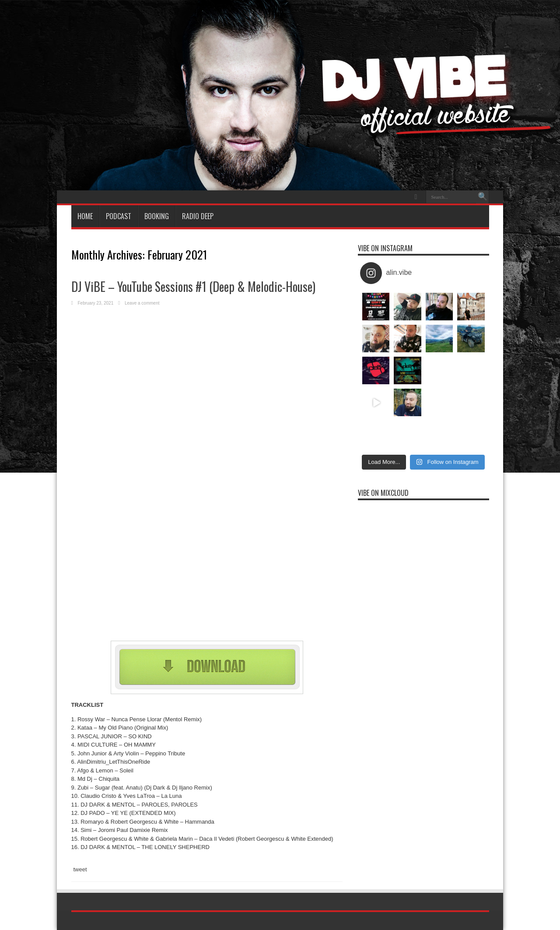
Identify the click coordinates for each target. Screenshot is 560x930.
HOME (85, 216)
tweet (80, 869)
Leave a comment (142, 303)
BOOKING (157, 216)
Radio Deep (198, 216)
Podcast (119, 216)
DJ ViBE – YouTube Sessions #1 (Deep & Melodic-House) (193, 286)
